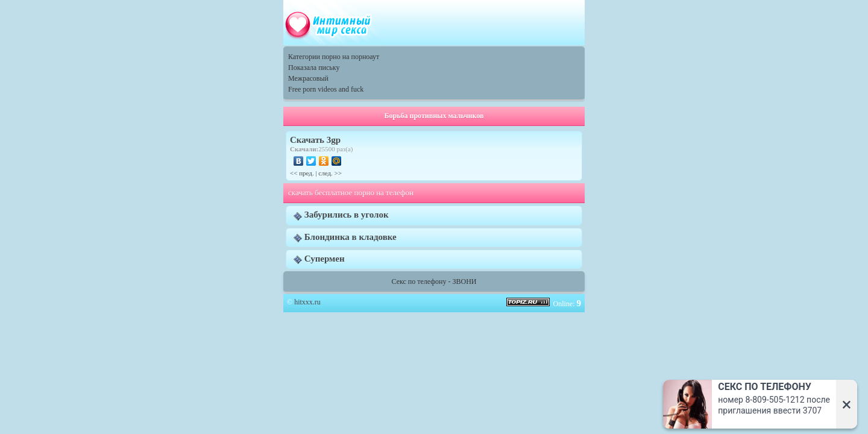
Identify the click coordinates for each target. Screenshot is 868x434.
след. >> (330, 173)
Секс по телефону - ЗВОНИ (434, 281)
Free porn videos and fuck (326, 89)
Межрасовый (308, 78)
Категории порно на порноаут (334, 57)
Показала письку (314, 68)
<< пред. (302, 173)
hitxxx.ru (307, 302)
